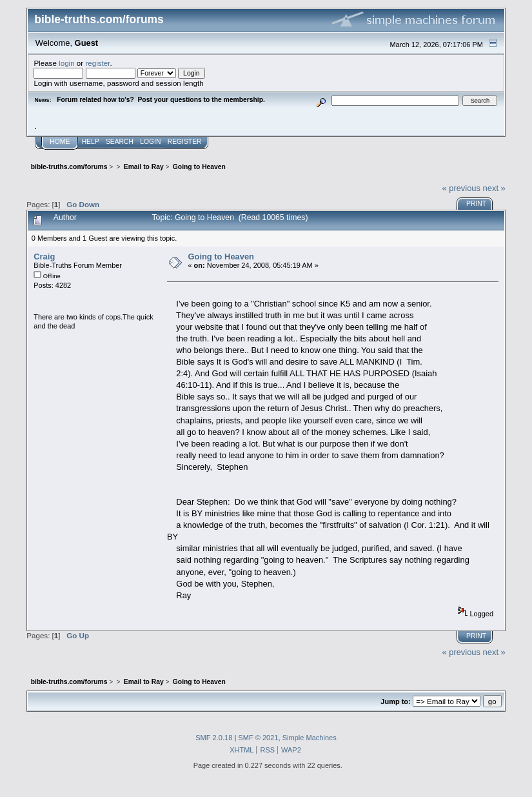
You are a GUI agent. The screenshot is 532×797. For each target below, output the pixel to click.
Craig (44, 257)
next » (494, 188)
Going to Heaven (221, 257)
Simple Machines (310, 738)
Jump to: (395, 701)
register (97, 63)
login (67, 63)
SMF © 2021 (258, 738)
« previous (461, 188)
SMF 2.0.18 (214, 738)
